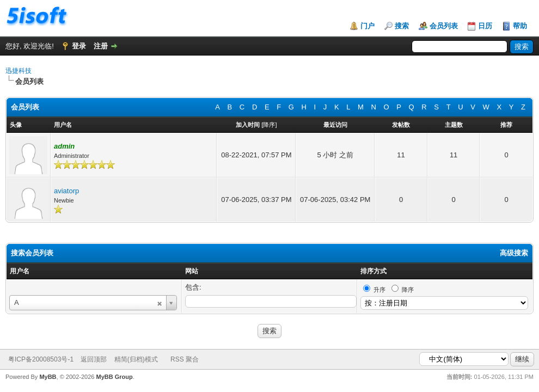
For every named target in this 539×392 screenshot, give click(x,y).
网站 (192, 271)
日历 (485, 26)
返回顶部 (94, 359)
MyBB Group (114, 377)
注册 (101, 46)
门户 (367, 26)
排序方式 (373, 271)
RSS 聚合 (185, 359)
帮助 (520, 26)
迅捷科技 (19, 71)
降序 (269, 125)
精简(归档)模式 (136, 359)
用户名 (20, 271)
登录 (79, 46)
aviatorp (66, 191)
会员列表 (444, 26)
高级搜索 (514, 253)
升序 (379, 290)
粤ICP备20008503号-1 (41, 359)
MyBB (48, 377)
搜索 (402, 26)
